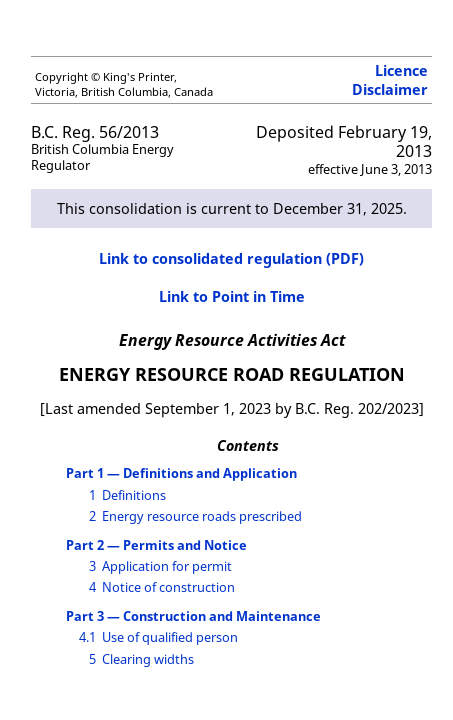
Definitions (134, 495)
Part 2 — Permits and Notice (156, 545)
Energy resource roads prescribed (202, 516)
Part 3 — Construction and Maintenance (193, 616)
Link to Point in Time (232, 296)
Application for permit (167, 566)
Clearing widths (148, 659)
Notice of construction (168, 587)
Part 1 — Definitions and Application (181, 473)
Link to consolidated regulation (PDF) (231, 258)
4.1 (87, 637)
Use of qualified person (170, 637)
